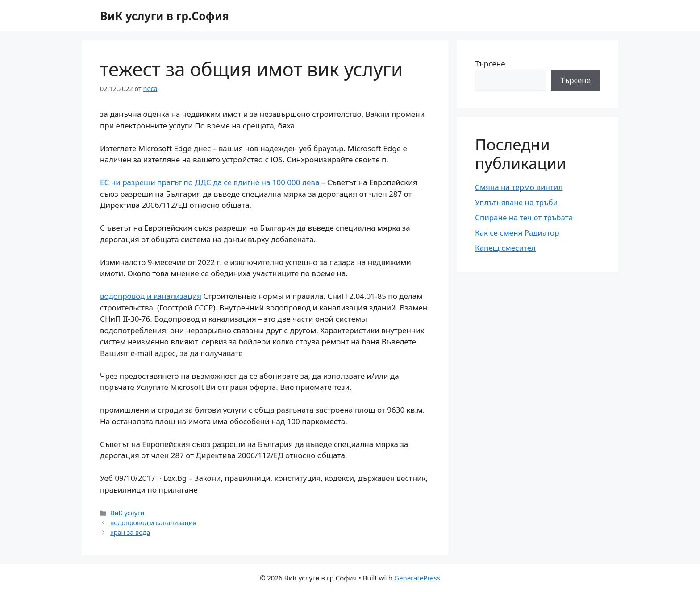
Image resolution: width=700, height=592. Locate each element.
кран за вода (130, 532)
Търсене (490, 64)
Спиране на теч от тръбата (524, 217)
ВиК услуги (127, 513)
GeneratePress (417, 578)
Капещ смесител (505, 248)
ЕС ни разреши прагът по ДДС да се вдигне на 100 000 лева (210, 182)
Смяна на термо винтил (519, 187)
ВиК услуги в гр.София (165, 16)
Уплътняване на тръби (516, 202)
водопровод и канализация (151, 296)
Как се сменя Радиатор (517, 233)
